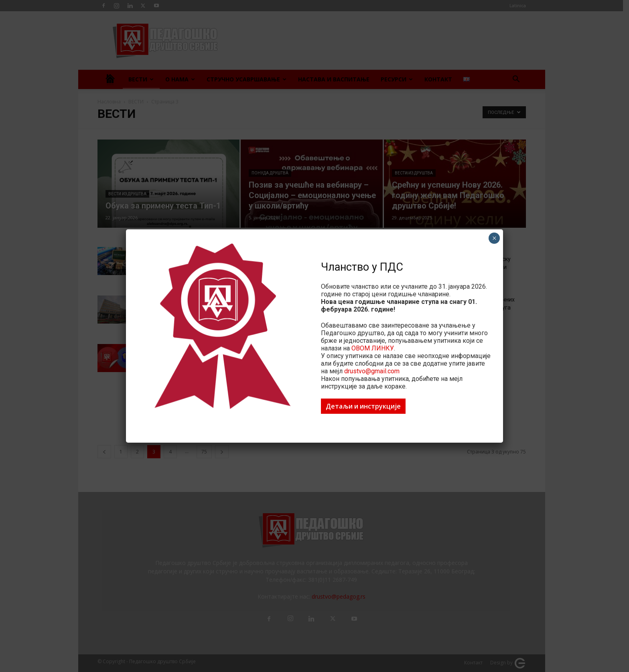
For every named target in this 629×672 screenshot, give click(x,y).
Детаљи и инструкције (363, 406)
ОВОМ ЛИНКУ (373, 348)
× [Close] (494, 238)
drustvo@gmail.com (372, 371)
